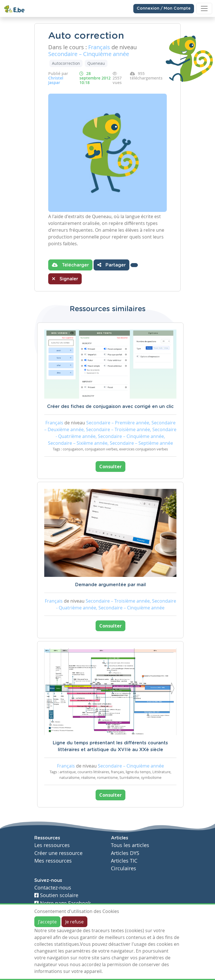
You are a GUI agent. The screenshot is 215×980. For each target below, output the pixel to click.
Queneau (96, 63)
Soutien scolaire (56, 895)
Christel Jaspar (56, 80)
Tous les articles (130, 845)
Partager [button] (111, 265)
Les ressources (52, 845)
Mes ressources (53, 861)
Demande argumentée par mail (110, 585)
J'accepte (47, 922)
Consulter (110, 467)
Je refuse (74, 922)
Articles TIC (124, 861)
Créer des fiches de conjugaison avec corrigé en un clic (110, 407)
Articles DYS (125, 853)
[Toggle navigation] (204, 8)
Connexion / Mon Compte (164, 8)
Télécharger (70, 265)
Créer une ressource (58, 853)
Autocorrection (66, 63)
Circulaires (124, 868)
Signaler (65, 279)
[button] (134, 265)
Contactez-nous (53, 888)
